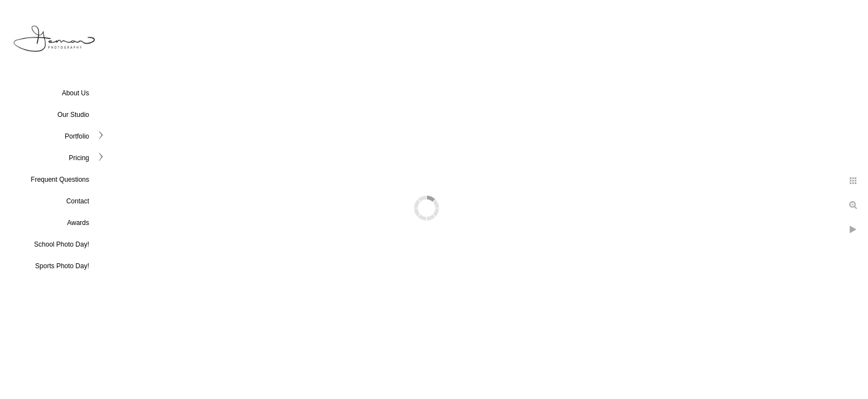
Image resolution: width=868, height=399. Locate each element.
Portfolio (77, 136)
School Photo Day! (62, 244)
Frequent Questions (60, 180)
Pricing (79, 158)
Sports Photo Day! (62, 266)
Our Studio (73, 115)
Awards (78, 223)
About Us (76, 93)
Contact (78, 201)
